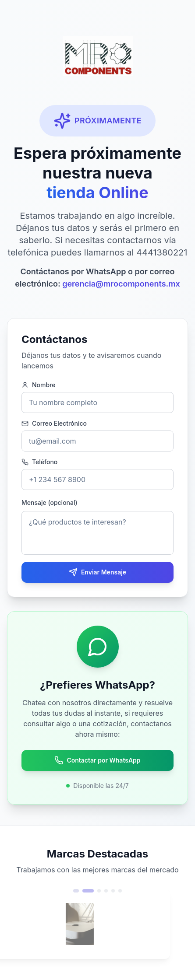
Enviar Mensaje (97, 572)
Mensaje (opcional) (50, 502)
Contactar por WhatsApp (97, 760)
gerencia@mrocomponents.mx (121, 284)
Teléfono (39, 462)
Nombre (39, 385)
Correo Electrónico (54, 423)
